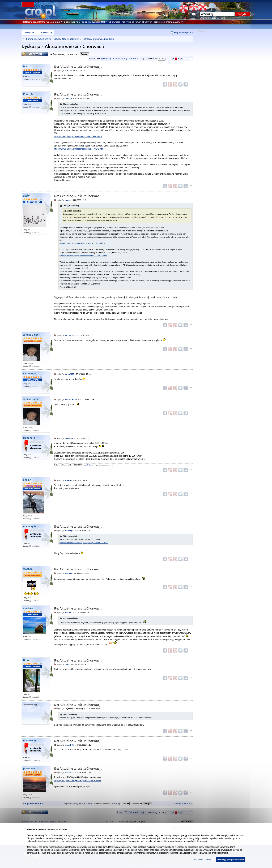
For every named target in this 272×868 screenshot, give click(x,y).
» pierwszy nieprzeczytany (114, 59)
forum (28, 4)
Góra (191, 84)
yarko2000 (29, 374)
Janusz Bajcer (31, 335)
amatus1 (28, 608)
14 (191, 59)
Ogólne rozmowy (71, 39)
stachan (28, 569)
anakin (27, 480)
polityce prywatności (202, 853)
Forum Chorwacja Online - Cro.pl (43, 39)
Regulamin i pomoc (183, 33)
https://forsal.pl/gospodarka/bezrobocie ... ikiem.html (78, 136)
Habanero (29, 438)
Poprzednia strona (34, 804)
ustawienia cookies (202, 860)
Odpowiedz (35, 54)
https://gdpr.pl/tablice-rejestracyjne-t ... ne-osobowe (78, 780)
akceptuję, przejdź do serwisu (231, 860)
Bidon (27, 660)
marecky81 (29, 526)
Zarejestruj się (46, 32)
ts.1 (25, 66)
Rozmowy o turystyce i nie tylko (98, 39)
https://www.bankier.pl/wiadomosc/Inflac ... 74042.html (79, 149)
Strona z (136, 59)
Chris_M (28, 94)
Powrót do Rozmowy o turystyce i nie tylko (45, 821)
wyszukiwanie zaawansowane (213, 18)
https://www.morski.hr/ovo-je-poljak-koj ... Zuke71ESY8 (84, 543)
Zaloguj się (30, 32)
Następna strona (182, 804)
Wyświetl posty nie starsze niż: (88, 804)
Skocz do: (110, 822)
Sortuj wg (121, 804)
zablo (26, 196)
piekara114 (29, 768)
